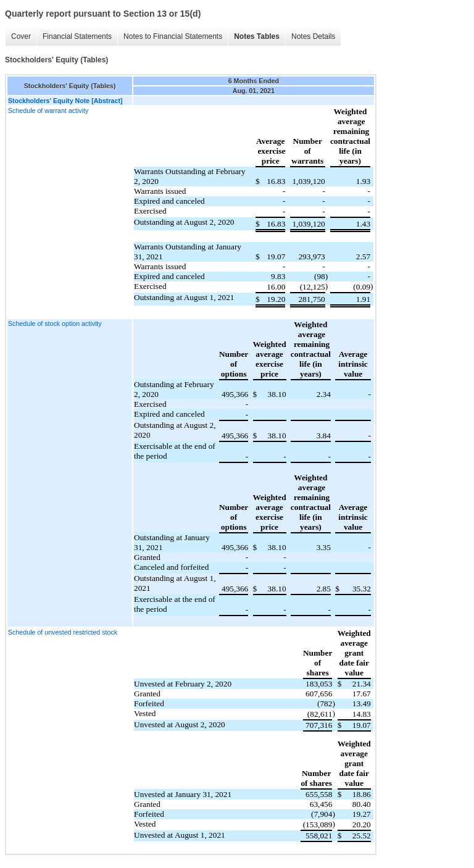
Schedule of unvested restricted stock (63, 632)
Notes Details (313, 36)
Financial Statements (77, 36)
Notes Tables (257, 36)
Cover (21, 36)
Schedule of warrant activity (48, 111)
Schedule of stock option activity (55, 323)
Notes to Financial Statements (173, 36)
